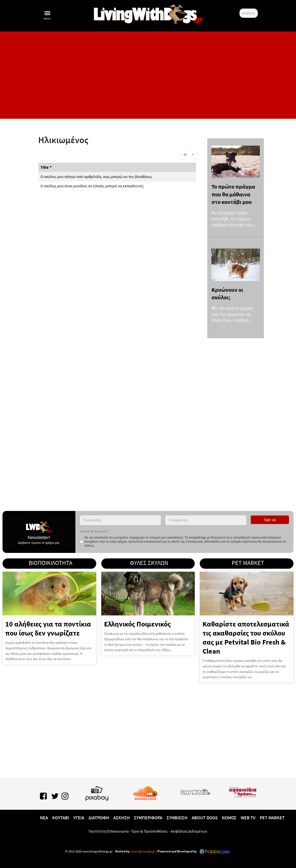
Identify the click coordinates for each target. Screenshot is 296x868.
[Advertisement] (148, 75)
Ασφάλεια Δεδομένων (189, 831)
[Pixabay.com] (97, 793)
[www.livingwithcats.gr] (195, 791)
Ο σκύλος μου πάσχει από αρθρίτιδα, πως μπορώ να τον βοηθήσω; (96, 177)
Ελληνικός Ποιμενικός (137, 624)
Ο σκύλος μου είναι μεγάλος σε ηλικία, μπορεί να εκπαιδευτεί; (92, 186)
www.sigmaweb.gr (142, 851)
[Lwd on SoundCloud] (145, 793)
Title (46, 167)
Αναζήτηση (240, 9)
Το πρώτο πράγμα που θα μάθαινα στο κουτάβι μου (233, 194)
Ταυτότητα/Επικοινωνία (108, 831)
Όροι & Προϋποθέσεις (150, 831)
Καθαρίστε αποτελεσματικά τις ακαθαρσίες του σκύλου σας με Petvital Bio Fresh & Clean (246, 638)
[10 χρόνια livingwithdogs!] (148, 13)
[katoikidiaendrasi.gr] (243, 791)
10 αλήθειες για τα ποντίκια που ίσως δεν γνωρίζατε (48, 628)
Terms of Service (94, 531)
